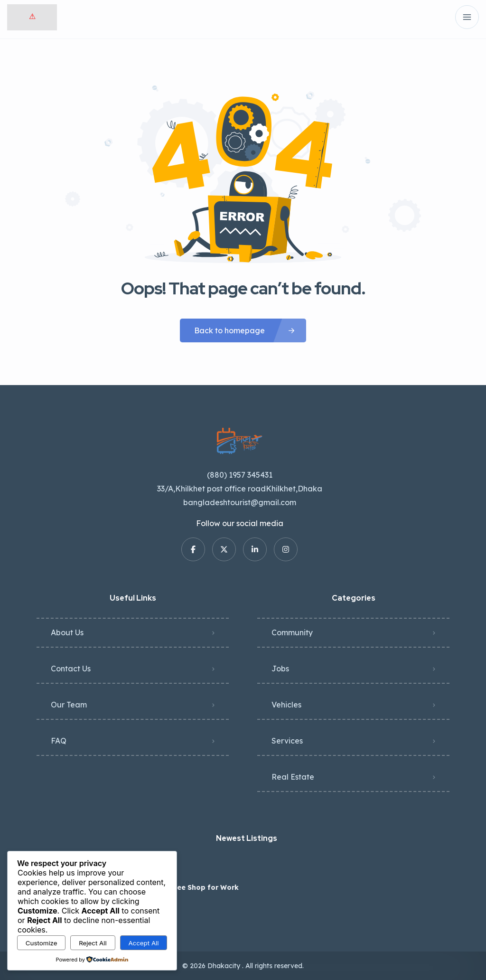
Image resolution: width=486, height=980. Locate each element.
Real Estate (293, 777)
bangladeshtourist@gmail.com (240, 502)
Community (292, 632)
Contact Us (71, 669)
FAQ (59, 741)
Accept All (143, 943)
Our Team (69, 705)
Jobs (280, 669)
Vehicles (286, 705)
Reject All (93, 943)
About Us (67, 632)
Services (287, 741)
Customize (42, 943)
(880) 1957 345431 (240, 475)
